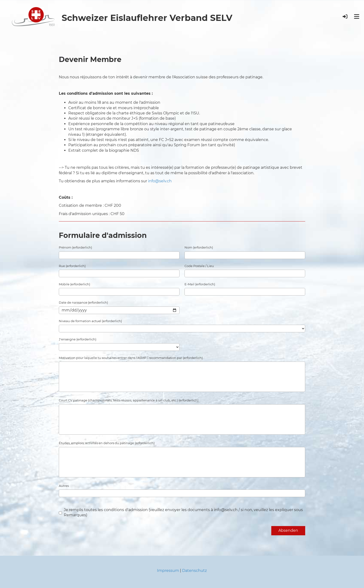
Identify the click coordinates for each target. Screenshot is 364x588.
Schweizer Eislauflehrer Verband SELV (147, 18)
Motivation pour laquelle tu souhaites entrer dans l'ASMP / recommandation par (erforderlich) (131, 358)
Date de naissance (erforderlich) (83, 302)
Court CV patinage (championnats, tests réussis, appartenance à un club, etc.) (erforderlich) (129, 400)
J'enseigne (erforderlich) (78, 339)
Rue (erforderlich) (72, 266)
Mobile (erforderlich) (74, 284)
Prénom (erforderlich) (75, 247)
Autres (64, 486)
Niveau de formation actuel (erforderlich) (90, 321)
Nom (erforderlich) (199, 247)
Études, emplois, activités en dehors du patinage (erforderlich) (107, 443)
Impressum (168, 571)
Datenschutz (194, 571)
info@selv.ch (160, 181)
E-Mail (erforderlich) (200, 284)
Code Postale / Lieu (199, 266)
